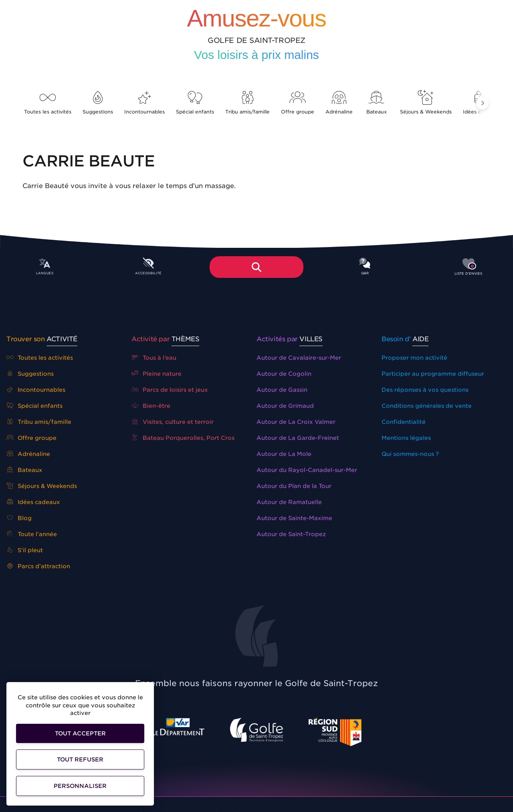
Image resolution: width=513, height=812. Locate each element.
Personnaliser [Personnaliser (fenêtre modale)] (80, 786)
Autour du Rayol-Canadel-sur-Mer (307, 470)
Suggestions (98, 103)
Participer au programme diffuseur (433, 374)
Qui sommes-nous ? (410, 454)
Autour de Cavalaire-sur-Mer (299, 358)
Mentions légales (406, 438)
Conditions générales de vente (427, 406)
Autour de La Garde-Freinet (298, 438)
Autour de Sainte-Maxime (294, 518)
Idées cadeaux (33, 502)
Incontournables (144, 103)
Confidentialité (404, 422)
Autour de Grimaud (285, 406)
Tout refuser (80, 759)
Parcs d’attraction (38, 566)
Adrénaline (339, 103)
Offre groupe (298, 103)
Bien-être (151, 406)
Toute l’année (32, 534)
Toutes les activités (48, 103)
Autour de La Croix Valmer (296, 422)
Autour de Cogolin (284, 374)
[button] (483, 103)
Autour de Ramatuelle (289, 502)
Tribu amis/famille (247, 103)
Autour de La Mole (284, 454)
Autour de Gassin (282, 390)
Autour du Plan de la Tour (294, 486)
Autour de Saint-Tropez (291, 534)
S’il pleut (25, 550)
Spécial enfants (195, 103)
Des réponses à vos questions (425, 390)
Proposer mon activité (414, 358)
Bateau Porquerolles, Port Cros (183, 438)
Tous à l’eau (154, 358)
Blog (19, 518)
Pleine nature (157, 374)
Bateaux (376, 103)
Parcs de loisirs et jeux (170, 390)
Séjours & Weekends (426, 103)
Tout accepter (80, 733)
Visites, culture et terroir (173, 422)
